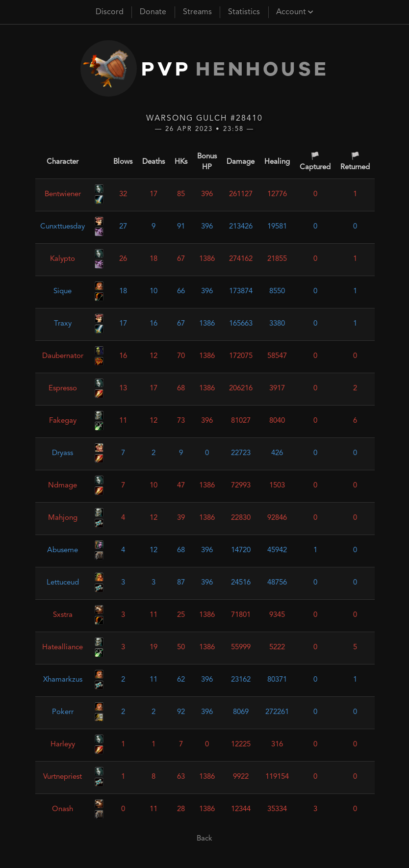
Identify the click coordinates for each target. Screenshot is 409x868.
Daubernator (63, 356)
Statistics (244, 12)
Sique (63, 292)
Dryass (63, 453)
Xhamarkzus (63, 680)
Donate (153, 12)
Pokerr (63, 712)
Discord (110, 12)
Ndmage (63, 486)
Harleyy (63, 745)
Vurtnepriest (63, 777)
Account (295, 12)
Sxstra (63, 615)
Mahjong (63, 518)
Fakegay (63, 421)
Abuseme (63, 550)
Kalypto (63, 259)
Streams (197, 12)
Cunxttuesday (63, 227)
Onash (63, 809)
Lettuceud (63, 583)
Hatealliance (63, 648)
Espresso (63, 389)
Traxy (63, 324)
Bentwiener (63, 194)
